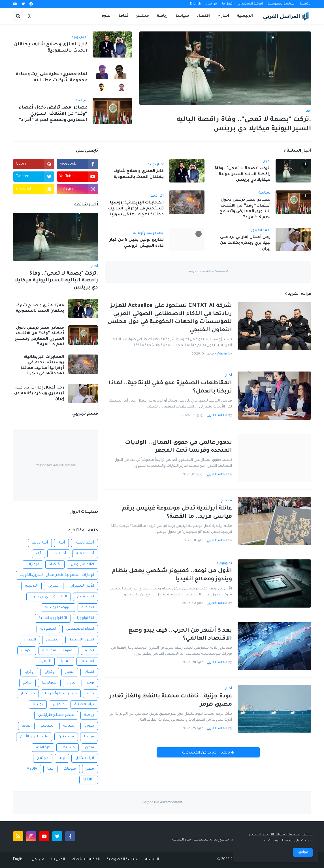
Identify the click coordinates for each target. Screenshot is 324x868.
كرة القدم (43, 748)
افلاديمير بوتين (82, 564)
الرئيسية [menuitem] (245, 16)
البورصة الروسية (58, 608)
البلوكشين (86, 597)
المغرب (45, 661)
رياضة (89, 715)
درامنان (59, 704)
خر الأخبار (28, 694)
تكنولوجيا (49, 683)
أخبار (61, 543)
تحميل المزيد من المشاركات (207, 753)
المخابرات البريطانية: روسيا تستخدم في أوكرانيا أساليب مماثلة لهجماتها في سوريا (136, 209)
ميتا (50, 769)
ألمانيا (66, 661)
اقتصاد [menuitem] (203, 16)
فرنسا (89, 737)
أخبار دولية (40, 543)
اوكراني (50, 672)
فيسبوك (68, 748)
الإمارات (33, 564)
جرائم (27, 683)
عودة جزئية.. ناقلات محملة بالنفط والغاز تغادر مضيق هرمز (171, 701)
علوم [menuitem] (106, 16)
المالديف (87, 661)
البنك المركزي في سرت (49, 597)
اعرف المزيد (272, 841)
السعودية (48, 629)
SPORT (89, 780)
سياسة (47, 726)
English (196, 4)
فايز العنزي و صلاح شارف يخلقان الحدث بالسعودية (51, 48)
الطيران (30, 640)
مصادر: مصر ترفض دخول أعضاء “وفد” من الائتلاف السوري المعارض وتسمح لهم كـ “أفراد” (53, 114)
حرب (90, 694)
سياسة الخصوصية (281, 4)
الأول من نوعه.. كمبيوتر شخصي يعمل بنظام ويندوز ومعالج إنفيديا (172, 575)
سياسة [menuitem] (182, 16)
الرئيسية (305, 4)
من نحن (212, 4)
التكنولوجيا (86, 618)
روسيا (38, 704)
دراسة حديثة (84, 704)
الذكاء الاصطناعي (80, 629)
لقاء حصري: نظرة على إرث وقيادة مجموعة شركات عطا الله (52, 78)
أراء (39, 554)
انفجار (70, 672)
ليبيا (62, 758)
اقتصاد (55, 564)
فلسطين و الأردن (34, 737)
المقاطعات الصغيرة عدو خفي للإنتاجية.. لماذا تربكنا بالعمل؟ (170, 388)
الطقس (53, 640)
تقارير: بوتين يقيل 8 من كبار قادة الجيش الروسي (137, 243)
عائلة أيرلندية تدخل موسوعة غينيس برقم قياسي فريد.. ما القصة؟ (177, 513)
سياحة (69, 726)
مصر (90, 769)
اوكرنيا (29, 672)
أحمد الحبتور (85, 543)
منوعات (70, 769)
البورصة (88, 608)
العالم (89, 651)
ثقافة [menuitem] (123, 16)
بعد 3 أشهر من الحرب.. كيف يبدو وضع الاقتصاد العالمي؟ (180, 635)
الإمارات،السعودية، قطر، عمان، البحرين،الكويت (57, 575)
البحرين (54, 586)
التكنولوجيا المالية (53, 618)
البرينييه (31, 586)
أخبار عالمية (85, 554)
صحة (26, 726)
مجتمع (43, 758)
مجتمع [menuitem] (143, 16)
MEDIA (32, 769)
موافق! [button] (303, 852)
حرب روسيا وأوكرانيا (61, 694)
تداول (71, 683)
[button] (29, 16)
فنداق (89, 748)
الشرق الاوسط (82, 640)
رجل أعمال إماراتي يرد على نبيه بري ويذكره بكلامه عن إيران (245, 243)
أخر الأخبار (59, 554)
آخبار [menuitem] (225, 16)
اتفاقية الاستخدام (251, 4)
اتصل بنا (228, 4)
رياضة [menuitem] (162, 16)
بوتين (90, 683)
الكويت (27, 651)
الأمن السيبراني (82, 586)
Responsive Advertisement (208, 272)
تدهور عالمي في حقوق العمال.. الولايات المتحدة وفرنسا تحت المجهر (178, 447)
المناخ (89, 672)
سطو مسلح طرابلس (56, 715)
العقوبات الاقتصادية (58, 651)
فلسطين (66, 737)
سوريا (89, 726)
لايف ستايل (85, 758)
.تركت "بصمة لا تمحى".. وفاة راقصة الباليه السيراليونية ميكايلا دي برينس (244, 125)
